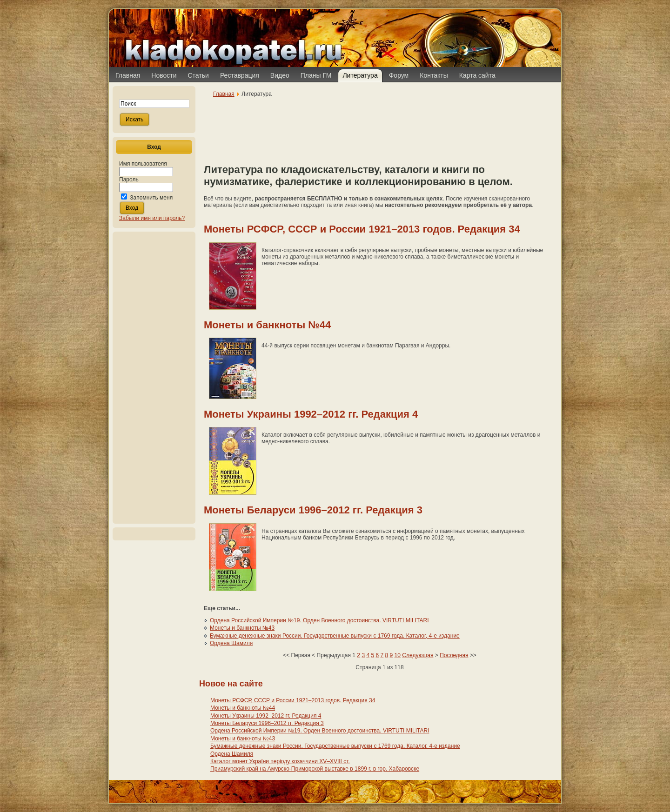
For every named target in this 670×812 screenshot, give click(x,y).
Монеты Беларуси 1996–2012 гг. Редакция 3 (313, 510)
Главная (224, 94)
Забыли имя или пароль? (152, 218)
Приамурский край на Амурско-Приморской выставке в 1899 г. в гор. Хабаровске (315, 769)
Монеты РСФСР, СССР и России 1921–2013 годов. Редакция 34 (362, 229)
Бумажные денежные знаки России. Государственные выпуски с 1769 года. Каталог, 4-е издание (335, 636)
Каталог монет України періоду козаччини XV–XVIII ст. (280, 761)
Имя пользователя (143, 164)
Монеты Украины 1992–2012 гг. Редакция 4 (311, 414)
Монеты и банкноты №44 (267, 325)
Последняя (454, 655)
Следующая (418, 655)
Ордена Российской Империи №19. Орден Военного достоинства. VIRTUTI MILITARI (319, 620)
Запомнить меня (151, 198)
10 (398, 655)
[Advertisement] (154, 378)
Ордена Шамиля (231, 643)
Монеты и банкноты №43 (242, 628)
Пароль (129, 180)
